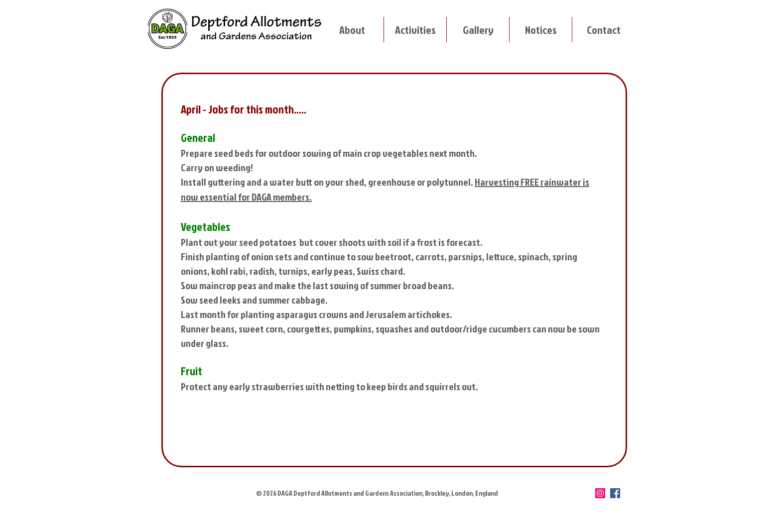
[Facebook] (615, 493)
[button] (352, 30)
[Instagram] (600, 493)
